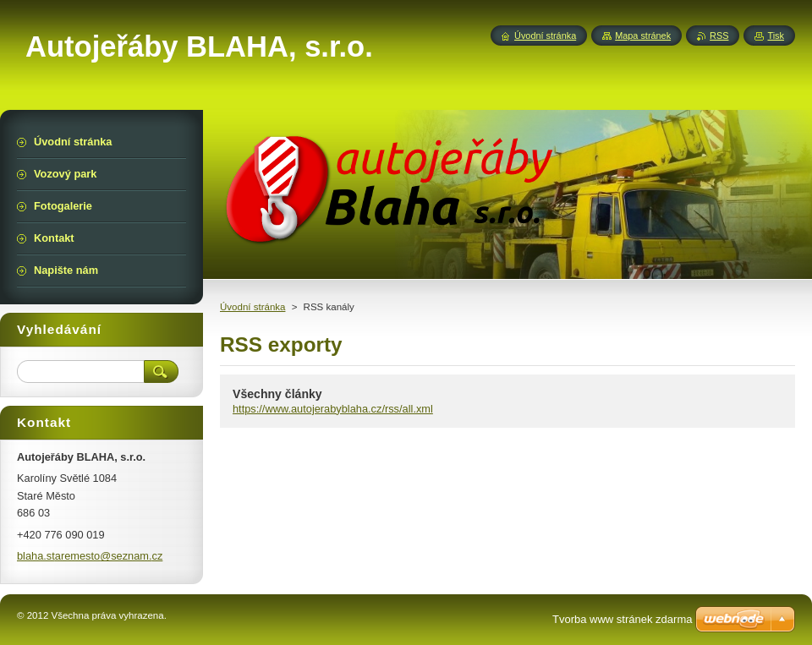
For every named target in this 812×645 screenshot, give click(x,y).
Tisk (776, 36)
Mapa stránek (643, 36)
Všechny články (277, 394)
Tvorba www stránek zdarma (622, 619)
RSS (719, 36)
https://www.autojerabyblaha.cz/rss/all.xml (333, 409)
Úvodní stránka (252, 307)
